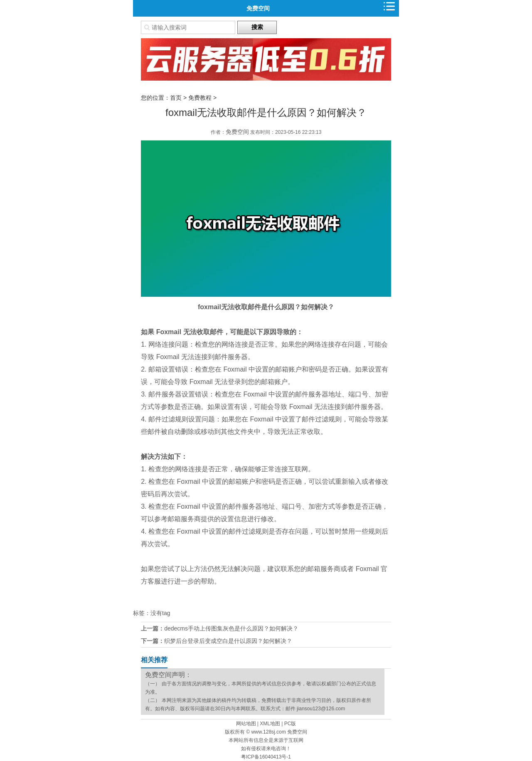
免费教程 (200, 98)
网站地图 (246, 724)
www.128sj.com (268, 732)
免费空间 (258, 8)
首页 (176, 98)
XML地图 (270, 724)
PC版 (290, 724)
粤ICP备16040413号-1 (266, 757)
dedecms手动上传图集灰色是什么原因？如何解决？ (231, 628)
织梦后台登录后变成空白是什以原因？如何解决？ (228, 641)
